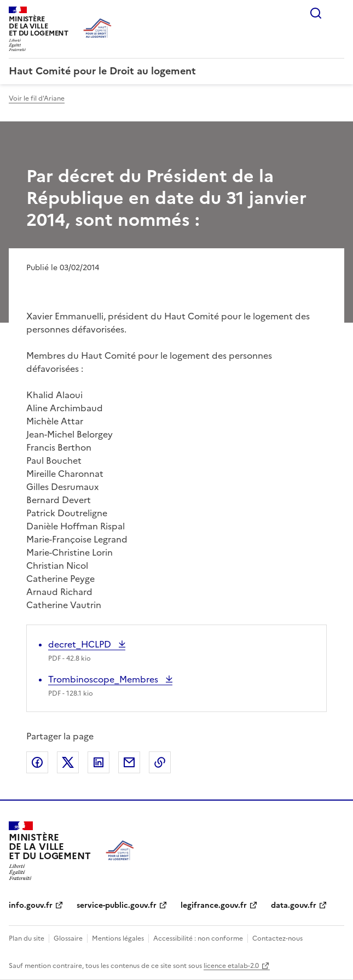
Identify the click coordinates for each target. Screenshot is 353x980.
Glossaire (68, 938)
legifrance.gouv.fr (214, 905)
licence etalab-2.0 (231, 966)
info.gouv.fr (31, 905)
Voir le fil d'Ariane (37, 98)
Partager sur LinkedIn (99, 762)
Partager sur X (68, 762)
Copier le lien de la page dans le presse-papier (160, 762)
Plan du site (27, 938)
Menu (338, 13)
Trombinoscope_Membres (104, 679)
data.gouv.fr (294, 905)
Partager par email (129, 762)
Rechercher (316, 13)
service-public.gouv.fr (117, 905)
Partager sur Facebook (37, 762)
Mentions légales (118, 938)
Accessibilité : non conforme (198, 938)
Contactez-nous (277, 938)
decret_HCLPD (81, 644)
